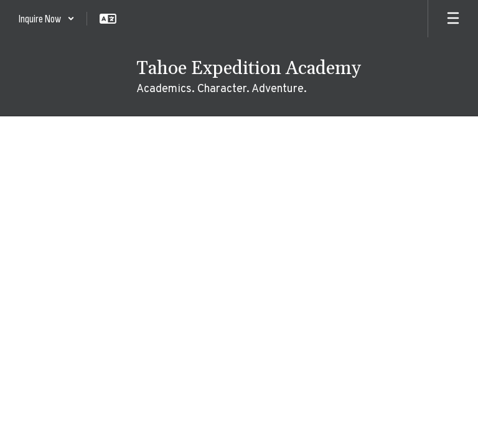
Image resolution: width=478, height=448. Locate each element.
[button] (47, 19)
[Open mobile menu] (453, 19)
